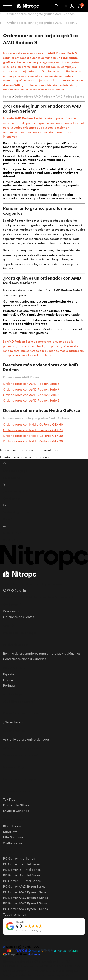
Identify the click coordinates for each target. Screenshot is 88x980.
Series (7, 96)
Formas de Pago (14, 767)
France (8, 680)
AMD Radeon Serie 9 (70, 96)
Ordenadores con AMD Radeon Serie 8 (31, 395)
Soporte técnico (14, 731)
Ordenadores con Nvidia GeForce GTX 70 (33, 430)
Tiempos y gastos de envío (21, 755)
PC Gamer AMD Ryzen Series (24, 886)
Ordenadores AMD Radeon (33, 96)
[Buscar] (61, 6)
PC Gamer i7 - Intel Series (22, 875)
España (8, 674)
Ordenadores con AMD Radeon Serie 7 (31, 389)
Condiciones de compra (19, 779)
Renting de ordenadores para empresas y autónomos (42, 653)
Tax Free (9, 799)
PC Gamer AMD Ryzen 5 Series (25, 897)
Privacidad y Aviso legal (19, 633)
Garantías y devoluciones (21, 713)
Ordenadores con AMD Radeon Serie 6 (31, 383)
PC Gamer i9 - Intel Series (22, 881)
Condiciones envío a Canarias (25, 659)
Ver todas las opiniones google (29, 930)
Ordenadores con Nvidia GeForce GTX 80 (33, 435)
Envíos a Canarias (16, 810)
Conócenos (11, 611)
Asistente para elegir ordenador (26, 739)
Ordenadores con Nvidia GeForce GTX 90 (33, 441)
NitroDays (10, 832)
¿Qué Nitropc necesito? (19, 701)
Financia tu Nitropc (17, 805)
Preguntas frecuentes (18, 791)
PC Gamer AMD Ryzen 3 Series (25, 892)
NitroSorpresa (13, 837)
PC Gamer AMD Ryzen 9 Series (25, 909)
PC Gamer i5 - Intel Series (22, 869)
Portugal (9, 685)
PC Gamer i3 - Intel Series (22, 864)
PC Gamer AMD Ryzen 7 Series (25, 903)
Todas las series (14, 914)
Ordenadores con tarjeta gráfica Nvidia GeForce (36, 418)
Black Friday (12, 826)
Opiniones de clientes (18, 617)
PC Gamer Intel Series (19, 858)
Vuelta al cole (13, 843)
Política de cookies (16, 644)
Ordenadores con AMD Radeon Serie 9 (31, 400)
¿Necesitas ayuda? (17, 722)
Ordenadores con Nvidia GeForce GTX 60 (33, 424)
